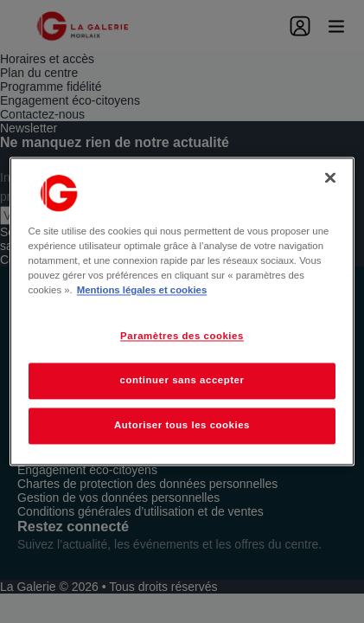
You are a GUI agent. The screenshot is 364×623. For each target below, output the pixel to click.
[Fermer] (330, 177)
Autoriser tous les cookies (182, 426)
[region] (182, 311)
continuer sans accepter (182, 381)
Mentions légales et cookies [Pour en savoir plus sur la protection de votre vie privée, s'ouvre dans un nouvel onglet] (142, 291)
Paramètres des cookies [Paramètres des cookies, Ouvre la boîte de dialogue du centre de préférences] (182, 337)
